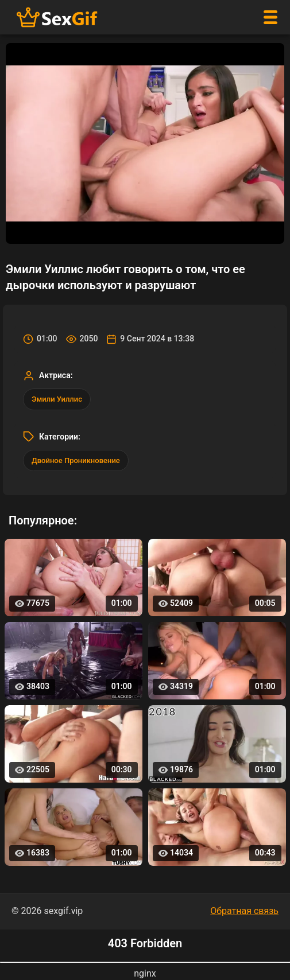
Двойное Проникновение (76, 460)
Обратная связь (244, 911)
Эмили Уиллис (57, 399)
